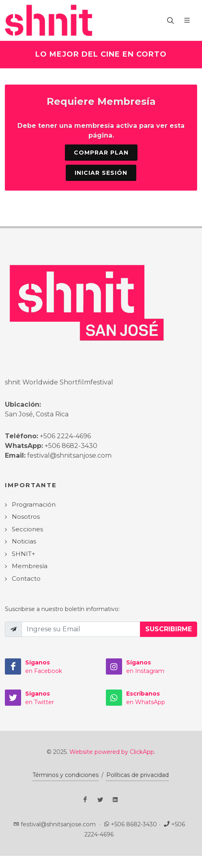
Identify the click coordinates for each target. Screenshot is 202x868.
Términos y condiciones (66, 775)
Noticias (24, 541)
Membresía (30, 566)
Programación (34, 504)
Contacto (26, 578)
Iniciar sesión (101, 173)
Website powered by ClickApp (112, 752)
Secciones (27, 529)
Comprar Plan (101, 153)
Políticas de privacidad (138, 775)
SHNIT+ (24, 554)
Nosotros (26, 517)
